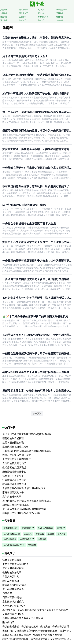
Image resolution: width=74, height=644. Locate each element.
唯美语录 (42, 539)
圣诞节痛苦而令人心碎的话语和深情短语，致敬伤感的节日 (37, 335)
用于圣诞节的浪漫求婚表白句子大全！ (25, 56)
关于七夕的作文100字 (14, 606)
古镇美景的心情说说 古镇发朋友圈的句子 (24, 488)
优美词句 (28, 534)
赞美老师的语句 (11, 528)
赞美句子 (4, 17)
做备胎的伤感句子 (12, 572)
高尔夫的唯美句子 (12, 497)
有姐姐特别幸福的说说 (14, 484)
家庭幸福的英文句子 (13, 492)
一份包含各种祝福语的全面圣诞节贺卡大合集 (29, 223)
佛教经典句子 (43, 17)
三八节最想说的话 (12, 534)
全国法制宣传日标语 (13, 614)
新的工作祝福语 (11, 581)
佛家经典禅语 (10, 539)
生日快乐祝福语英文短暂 (15, 447)
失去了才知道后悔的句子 (15, 564)
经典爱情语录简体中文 (14, 472)
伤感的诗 (7, 593)
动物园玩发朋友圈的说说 (15, 505)
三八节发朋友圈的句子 (14, 545)
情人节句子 (23, 10)
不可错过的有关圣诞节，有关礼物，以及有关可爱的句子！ (37, 186)
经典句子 (60, 17)
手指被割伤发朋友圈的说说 (17, 459)
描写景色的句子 (27, 539)
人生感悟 (60, 20)
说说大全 (41, 13)
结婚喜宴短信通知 (12, 560)
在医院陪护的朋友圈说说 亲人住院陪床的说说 (26, 451)
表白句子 (41, 20)
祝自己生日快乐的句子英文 (17, 455)
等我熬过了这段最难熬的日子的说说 (21, 513)
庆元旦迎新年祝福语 (13, 568)
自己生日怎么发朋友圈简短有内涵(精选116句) (27, 434)
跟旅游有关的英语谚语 (14, 585)
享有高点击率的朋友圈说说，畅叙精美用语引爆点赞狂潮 (32, 635)
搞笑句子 (4, 10)
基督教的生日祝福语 (13, 438)
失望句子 (23, 20)
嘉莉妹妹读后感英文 (13, 601)
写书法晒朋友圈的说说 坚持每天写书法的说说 (26, 501)
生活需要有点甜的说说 (14, 467)
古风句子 (62, 534)
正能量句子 (23, 17)
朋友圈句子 (23, 13)
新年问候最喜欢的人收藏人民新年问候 (23, 618)
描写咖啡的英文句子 (13, 476)
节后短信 (32, 545)
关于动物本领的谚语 (13, 589)
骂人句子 (4, 20)
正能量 (51, 534)
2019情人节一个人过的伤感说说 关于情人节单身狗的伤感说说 (35, 610)
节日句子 (60, 13)
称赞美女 (40, 534)
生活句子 (4, 13)
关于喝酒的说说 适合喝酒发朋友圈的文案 (24, 509)
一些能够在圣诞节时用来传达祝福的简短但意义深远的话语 (37, 168)
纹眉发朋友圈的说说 (13, 442)
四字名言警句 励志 (12, 597)
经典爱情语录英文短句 (14, 480)
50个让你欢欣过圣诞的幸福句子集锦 (24, 205)
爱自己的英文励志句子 (14, 463)
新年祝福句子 (62, 10)
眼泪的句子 (8, 622)
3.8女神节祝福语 (45, 528)
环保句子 (61, 528)
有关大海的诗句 (11, 577)
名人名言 (41, 10)
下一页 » (37, 413)
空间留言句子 (28, 528)
